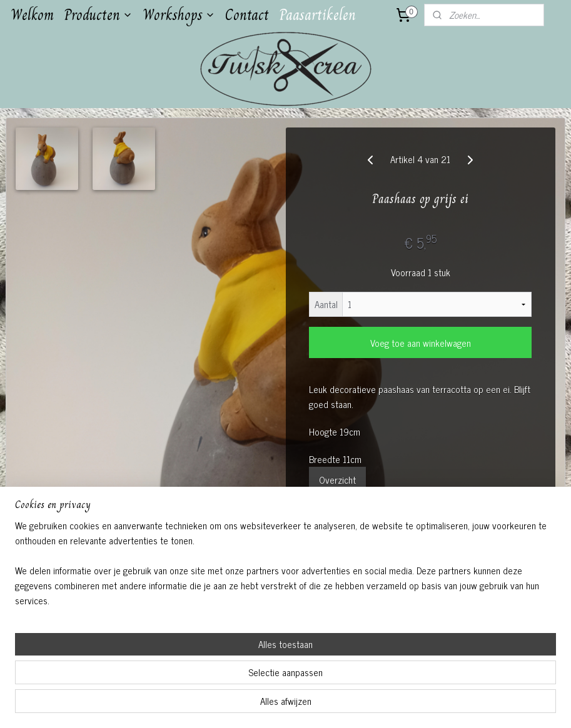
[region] (203, 676)
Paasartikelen (317, 15)
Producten (98, 15)
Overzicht (337, 480)
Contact (247, 15)
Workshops (179, 15)
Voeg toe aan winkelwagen (421, 343)
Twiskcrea (224, 579)
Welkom (32, 15)
